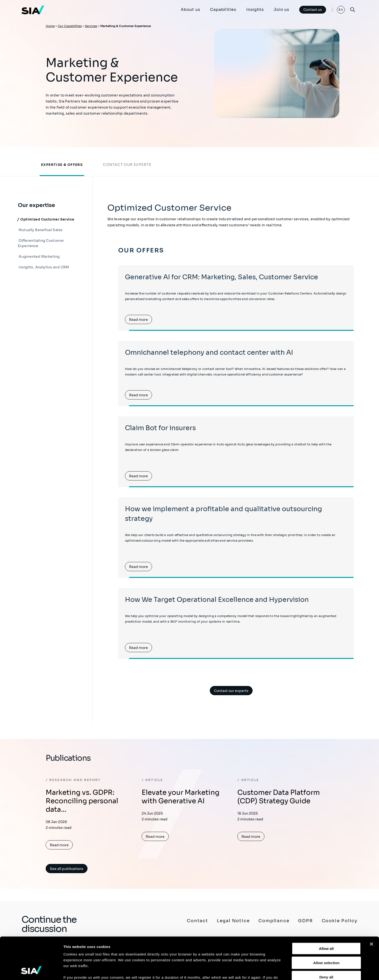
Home (50, 26)
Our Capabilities (70, 26)
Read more (138, 320)
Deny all (326, 938)
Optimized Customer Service (47, 219)
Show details (254, 970)
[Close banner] (372, 905)
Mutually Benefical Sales (40, 230)
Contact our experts (127, 165)
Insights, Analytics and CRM (44, 267)
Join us (281, 10)
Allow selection (326, 923)
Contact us (313, 10)
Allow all (326, 909)
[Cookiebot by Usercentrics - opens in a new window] (31, 971)
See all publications (67, 869)
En (341, 10)
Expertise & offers (62, 165)
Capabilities (223, 10)
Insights (255, 10)
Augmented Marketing (39, 257)
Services (91, 26)
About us (190, 10)
